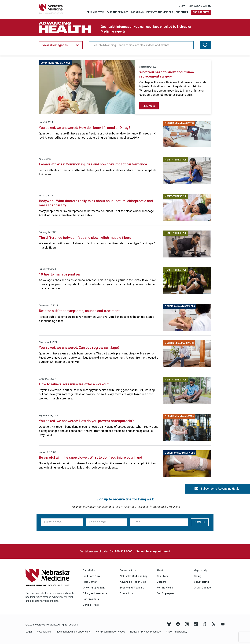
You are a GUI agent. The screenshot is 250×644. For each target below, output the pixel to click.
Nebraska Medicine (200, 6)
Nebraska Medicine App (134, 576)
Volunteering (201, 582)
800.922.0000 (124, 551)
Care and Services (117, 12)
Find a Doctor (95, 12)
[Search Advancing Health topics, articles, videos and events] (206, 45)
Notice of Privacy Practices (145, 632)
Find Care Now (91, 576)
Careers (162, 582)
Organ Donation (203, 588)
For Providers (91, 599)
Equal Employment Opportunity (74, 632)
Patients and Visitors (160, 12)
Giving (198, 576)
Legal (29, 632)
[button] (61, 45)
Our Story (162, 576)
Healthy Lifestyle (176, 160)
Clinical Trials (91, 605)
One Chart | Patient (94, 588)
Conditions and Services (55, 63)
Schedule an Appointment (153, 551)
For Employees (166, 593)
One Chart (182, 12)
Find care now (201, 12)
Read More (151, 106)
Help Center (90, 582)
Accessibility (44, 632)
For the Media (165, 588)
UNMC (182, 6)
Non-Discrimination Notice (110, 632)
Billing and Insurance (95, 593)
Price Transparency (176, 632)
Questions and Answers (179, 123)
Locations (137, 12)
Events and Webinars (132, 588)
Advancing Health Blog (133, 582)
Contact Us (126, 593)
